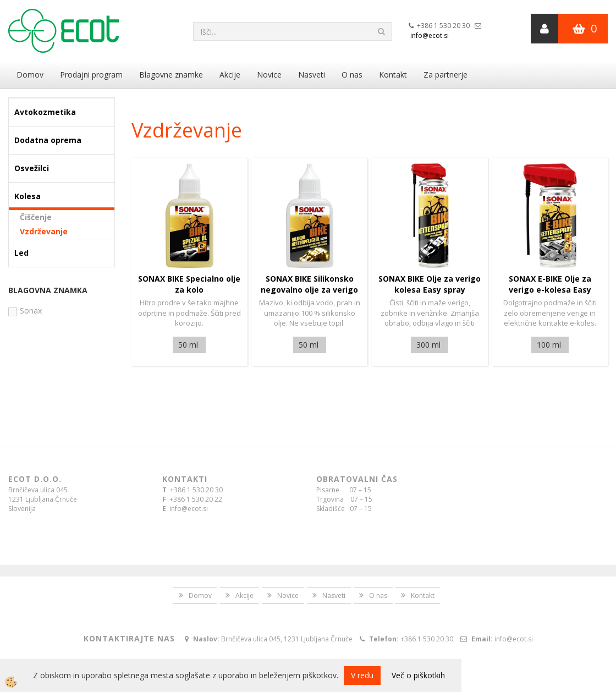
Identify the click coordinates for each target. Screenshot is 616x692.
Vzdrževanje (44, 231)
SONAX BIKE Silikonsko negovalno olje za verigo (309, 284)
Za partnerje (446, 75)
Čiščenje (36, 217)
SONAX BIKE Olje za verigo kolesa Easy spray (430, 284)
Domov (30, 75)
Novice (269, 75)
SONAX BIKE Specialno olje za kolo (189, 284)
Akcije (230, 75)
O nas (352, 75)
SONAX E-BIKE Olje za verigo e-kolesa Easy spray (550, 290)
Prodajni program (91, 75)
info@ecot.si (430, 35)
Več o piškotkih (418, 675)
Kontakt (393, 75)
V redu (362, 675)
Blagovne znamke (171, 75)
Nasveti (312, 75)
